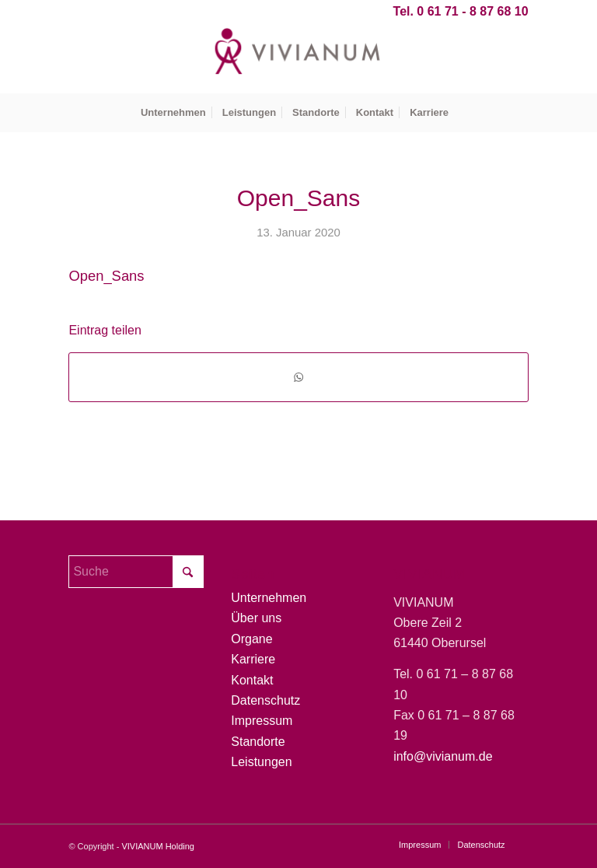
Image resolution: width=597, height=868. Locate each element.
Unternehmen (269, 598)
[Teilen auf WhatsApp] (298, 377)
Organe (251, 639)
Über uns (256, 618)
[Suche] (136, 572)
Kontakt (252, 680)
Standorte (258, 742)
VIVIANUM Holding (158, 846)
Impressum (262, 721)
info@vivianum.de (443, 756)
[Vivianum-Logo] (298, 58)
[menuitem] (173, 113)
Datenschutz (265, 700)
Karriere (253, 659)
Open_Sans (106, 276)
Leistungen (261, 762)
